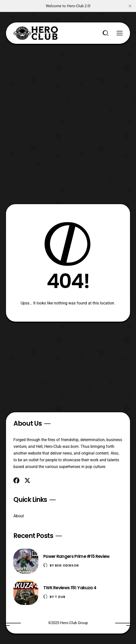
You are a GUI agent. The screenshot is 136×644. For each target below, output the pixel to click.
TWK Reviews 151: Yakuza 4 (70, 588)
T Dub (60, 597)
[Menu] (120, 33)
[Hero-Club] (36, 33)
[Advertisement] (68, 79)
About (19, 516)
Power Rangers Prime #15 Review (76, 556)
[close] (130, 6)
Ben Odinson (67, 565)
